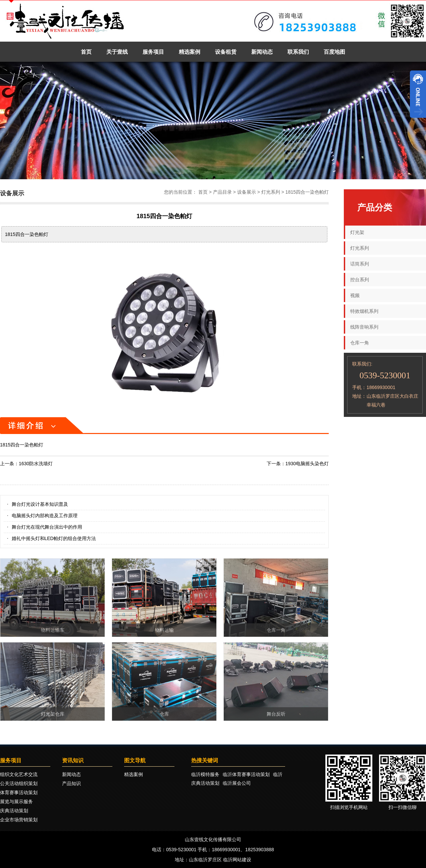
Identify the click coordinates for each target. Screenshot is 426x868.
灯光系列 (271, 192)
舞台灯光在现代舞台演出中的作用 (47, 527)
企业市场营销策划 (19, 820)
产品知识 (71, 783)
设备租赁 (226, 52)
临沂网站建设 (237, 860)
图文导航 (135, 760)
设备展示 (247, 192)
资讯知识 (73, 760)
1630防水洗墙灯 (36, 464)
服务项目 (153, 52)
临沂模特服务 (205, 774)
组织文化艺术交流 (19, 774)
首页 (86, 52)
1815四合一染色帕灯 (307, 192)
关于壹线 (117, 52)
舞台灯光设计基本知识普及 (40, 504)
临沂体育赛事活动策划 (246, 774)
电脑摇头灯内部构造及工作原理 (45, 516)
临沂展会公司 (237, 783)
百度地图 (334, 52)
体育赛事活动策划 (19, 792)
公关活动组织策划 (19, 783)
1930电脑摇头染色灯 (307, 464)
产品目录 (222, 192)
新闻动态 (262, 52)
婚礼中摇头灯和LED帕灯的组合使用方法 (54, 538)
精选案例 (190, 52)
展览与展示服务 (16, 802)
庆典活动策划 (14, 811)
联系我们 (298, 52)
